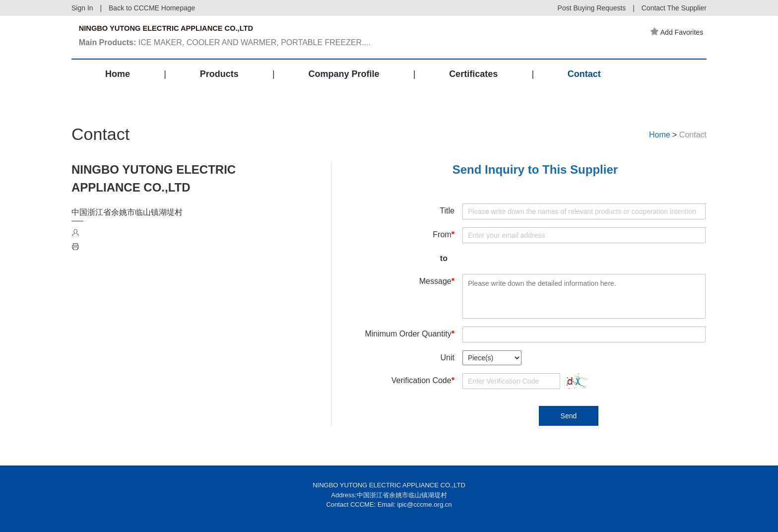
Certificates (473, 86)
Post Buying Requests (592, 8)
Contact (584, 86)
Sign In (82, 8)
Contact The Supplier (674, 8)
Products (219, 86)
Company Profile (344, 86)
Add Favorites (680, 32)
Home (118, 86)
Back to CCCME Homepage (152, 8)
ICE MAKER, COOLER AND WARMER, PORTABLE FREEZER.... (230, 46)
